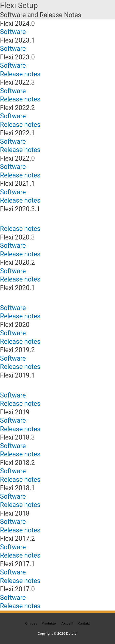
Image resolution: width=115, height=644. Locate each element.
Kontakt (84, 623)
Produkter (49, 623)
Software (13, 32)
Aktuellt (67, 623)
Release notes (20, 74)
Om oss (31, 623)
